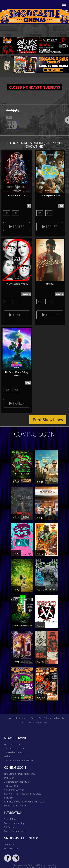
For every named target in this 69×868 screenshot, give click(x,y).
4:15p (7, 213)
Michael (8, 756)
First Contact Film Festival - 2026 (19, 774)
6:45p (49, 213)
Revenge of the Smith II (15, 805)
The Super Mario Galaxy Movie (18, 760)
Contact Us (9, 844)
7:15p (16, 213)
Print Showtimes (48, 420)
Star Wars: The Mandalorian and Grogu (23, 794)
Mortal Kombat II (12, 744)
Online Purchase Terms (15, 831)
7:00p (16, 301)
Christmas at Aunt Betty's (16, 782)
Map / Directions (12, 848)
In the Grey (9, 778)
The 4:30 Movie (11, 786)
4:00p (7, 301)
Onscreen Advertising (14, 823)
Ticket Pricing (10, 819)
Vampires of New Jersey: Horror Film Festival (25, 801)
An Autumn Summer (14, 790)
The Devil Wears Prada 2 (16, 752)
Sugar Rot (9, 798)
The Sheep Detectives (14, 748)
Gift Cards (9, 827)
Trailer (17, 226)
